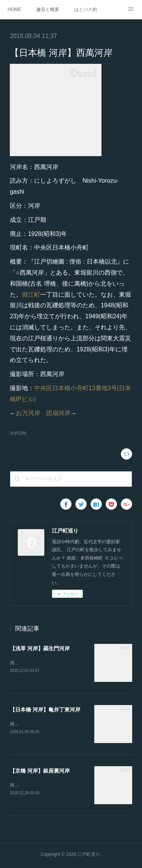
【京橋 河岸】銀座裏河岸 (40, 772)
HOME (14, 9)
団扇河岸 (58, 413)
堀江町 (31, 295)
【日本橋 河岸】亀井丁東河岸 (45, 710)
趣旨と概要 (48, 9)
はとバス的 (86, 9)
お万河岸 (28, 413)
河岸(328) (18, 433)
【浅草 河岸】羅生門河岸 (40, 648)
